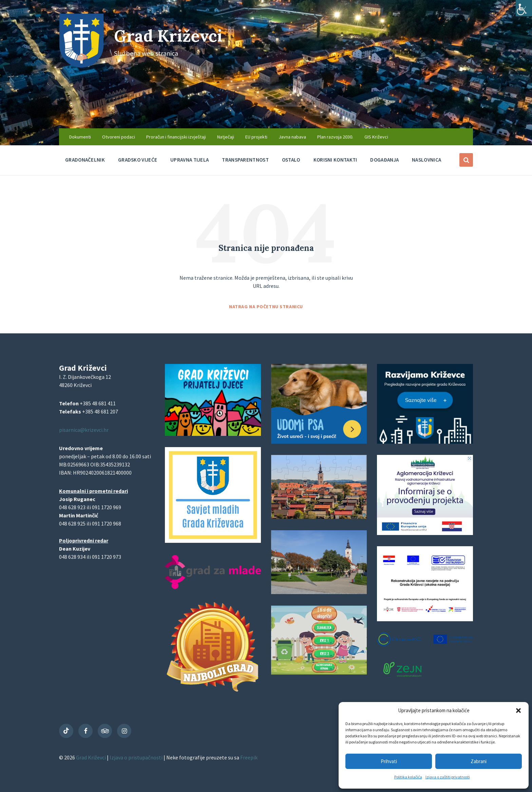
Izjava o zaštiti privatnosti (448, 777)
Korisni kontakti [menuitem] (335, 160)
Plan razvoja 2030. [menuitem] (335, 137)
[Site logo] (81, 66)
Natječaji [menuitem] (226, 137)
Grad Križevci (168, 36)
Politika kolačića (408, 777)
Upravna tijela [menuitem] (189, 160)
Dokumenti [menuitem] (80, 137)
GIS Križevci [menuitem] (376, 137)
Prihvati (389, 761)
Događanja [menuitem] (384, 160)
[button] (518, 711)
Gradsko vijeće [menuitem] (138, 160)
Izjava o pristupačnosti (137, 757)
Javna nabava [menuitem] (292, 137)
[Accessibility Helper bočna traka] (524, 8)
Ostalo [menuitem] (291, 160)
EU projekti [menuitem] (256, 137)
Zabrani (479, 761)
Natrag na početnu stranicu (266, 307)
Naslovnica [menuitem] (426, 160)
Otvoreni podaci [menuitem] (119, 137)
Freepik (249, 757)
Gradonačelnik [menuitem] (85, 160)
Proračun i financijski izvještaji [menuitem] (176, 137)
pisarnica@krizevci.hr (84, 430)
